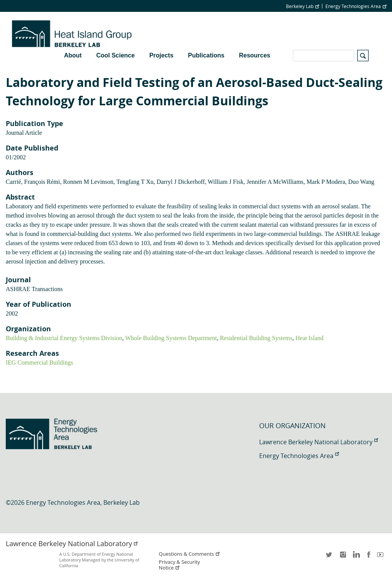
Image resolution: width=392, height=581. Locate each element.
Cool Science (115, 55)
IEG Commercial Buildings (39, 363)
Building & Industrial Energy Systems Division (64, 338)
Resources (255, 55)
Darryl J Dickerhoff (181, 182)
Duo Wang (361, 182)
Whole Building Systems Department (171, 338)
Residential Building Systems (256, 338)
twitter (330, 557)
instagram (343, 557)
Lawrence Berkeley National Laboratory (318, 442)
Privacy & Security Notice (179, 565)
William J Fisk (226, 182)
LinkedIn (356, 557)
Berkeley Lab (302, 6)
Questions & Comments (189, 554)
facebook (369, 557)
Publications (206, 55)
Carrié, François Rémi (33, 182)
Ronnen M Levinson (88, 182)
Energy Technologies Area (356, 6)
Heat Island (310, 338)
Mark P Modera (326, 182)
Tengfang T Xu (135, 182)
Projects (161, 55)
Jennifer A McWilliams (275, 182)
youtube (382, 557)
